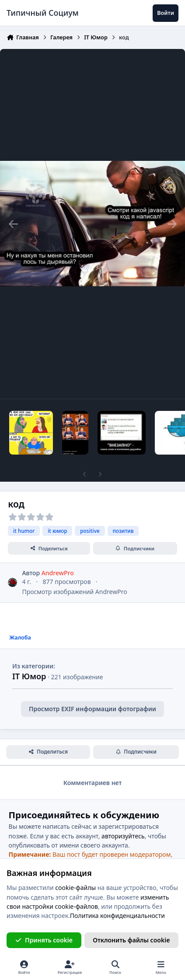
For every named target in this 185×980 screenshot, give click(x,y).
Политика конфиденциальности (117, 916)
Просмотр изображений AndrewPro (74, 592)
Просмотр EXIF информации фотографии (92, 709)
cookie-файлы (75, 888)
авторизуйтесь (123, 836)
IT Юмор (29, 676)
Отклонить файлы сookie (131, 940)
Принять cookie (44, 940)
